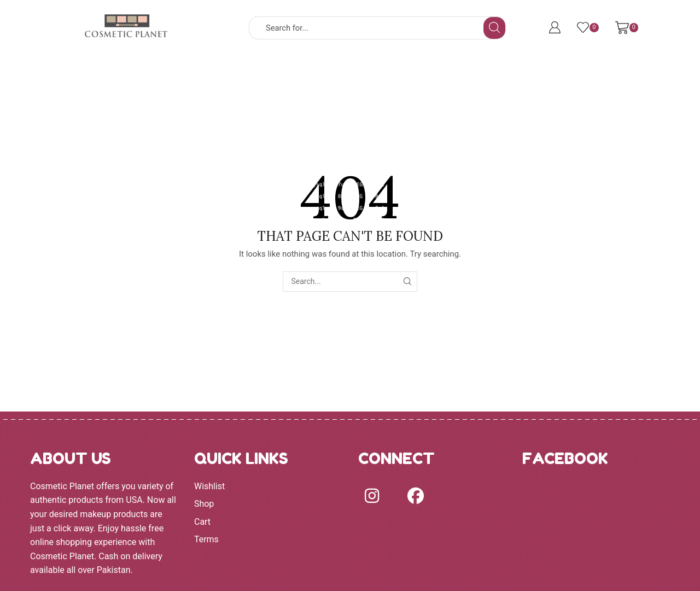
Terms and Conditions (543, 73)
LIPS (407, 73)
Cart (202, 522)
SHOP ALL (182, 73)
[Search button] (494, 28)
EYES (356, 73)
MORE (460, 73)
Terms (206, 539)
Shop (204, 504)
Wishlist (209, 486)
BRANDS (245, 73)
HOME (126, 73)
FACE (303, 73)
